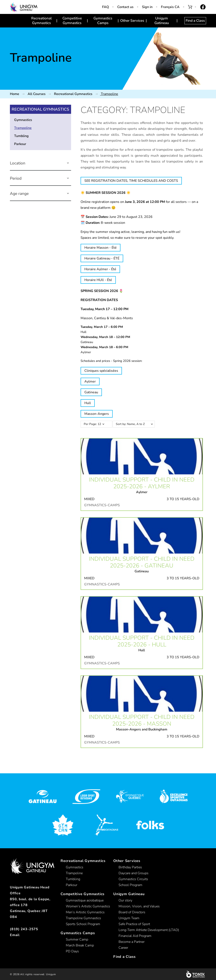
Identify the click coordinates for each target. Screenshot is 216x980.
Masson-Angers (97, 414)
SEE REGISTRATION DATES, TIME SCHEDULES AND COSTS (131, 181)
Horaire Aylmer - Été (100, 269)
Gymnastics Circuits (133, 879)
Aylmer (90, 381)
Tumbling (21, 136)
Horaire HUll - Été (98, 280)
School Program (130, 885)
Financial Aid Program (135, 936)
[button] (68, 163)
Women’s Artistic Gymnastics (88, 906)
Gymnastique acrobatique (85, 900)
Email (15, 935)
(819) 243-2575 (24, 929)
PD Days (72, 951)
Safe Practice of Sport (134, 924)
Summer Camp (77, 939)
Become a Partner (132, 942)
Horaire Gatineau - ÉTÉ (102, 258)
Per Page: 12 (92, 424)
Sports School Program (83, 924)
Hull (88, 403)
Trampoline (23, 128)
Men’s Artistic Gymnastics (85, 912)
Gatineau (91, 392)
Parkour (20, 144)
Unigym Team (129, 918)
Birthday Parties (130, 867)
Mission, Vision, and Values (139, 906)
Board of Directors (132, 912)
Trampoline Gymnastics (83, 918)
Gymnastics (23, 120)
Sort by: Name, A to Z (136, 424)
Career (123, 948)
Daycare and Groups (134, 873)
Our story (125, 900)
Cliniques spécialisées (101, 371)
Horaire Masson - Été (101, 248)
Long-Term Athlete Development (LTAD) (149, 930)
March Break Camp (80, 945)
